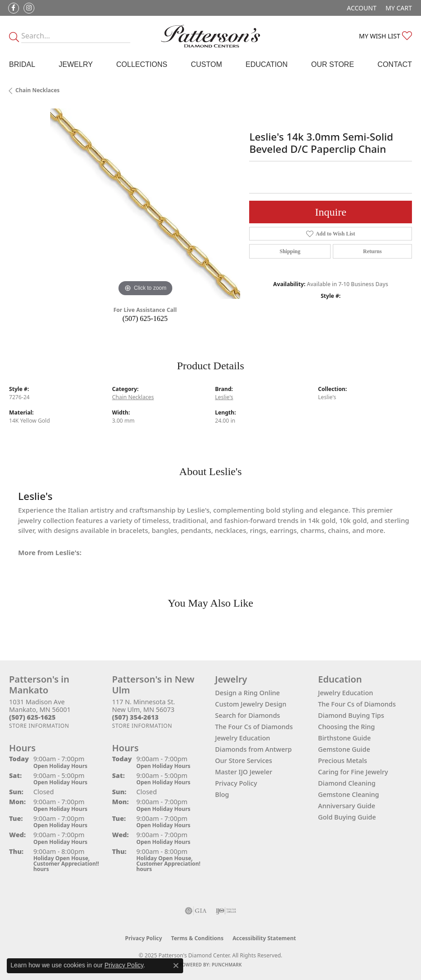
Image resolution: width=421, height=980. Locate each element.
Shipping (290, 251)
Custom (206, 64)
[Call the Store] (32, 717)
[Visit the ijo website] (226, 911)
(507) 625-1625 (145, 318)
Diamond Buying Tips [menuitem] (351, 715)
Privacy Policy (236, 783)
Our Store (333, 64)
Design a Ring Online (248, 693)
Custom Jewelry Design (251, 704)
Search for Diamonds (248, 715)
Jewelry (76, 64)
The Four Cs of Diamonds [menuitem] (357, 704)
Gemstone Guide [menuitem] (344, 749)
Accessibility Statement (264, 938)
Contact (395, 64)
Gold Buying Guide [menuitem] (347, 817)
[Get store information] (39, 726)
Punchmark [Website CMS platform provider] (227, 965)
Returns (372, 251)
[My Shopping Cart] (399, 8)
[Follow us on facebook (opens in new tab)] (14, 8)
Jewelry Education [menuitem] (345, 693)
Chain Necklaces (38, 90)
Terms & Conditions (197, 938)
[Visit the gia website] (196, 911)
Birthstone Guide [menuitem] (344, 738)
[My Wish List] (386, 36)
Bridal (22, 64)
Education (267, 64)
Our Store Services (244, 761)
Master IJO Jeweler (244, 772)
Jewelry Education (243, 738)
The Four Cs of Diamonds (254, 727)
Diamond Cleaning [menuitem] (347, 783)
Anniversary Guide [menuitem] (347, 806)
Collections (142, 64)
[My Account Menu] (362, 8)
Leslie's (224, 397)
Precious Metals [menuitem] (342, 761)
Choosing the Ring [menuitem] (346, 727)
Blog (222, 794)
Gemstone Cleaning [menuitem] (348, 794)
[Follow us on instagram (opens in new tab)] (29, 8)
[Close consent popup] (176, 966)
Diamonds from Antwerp (254, 749)
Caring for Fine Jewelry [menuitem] (353, 772)
